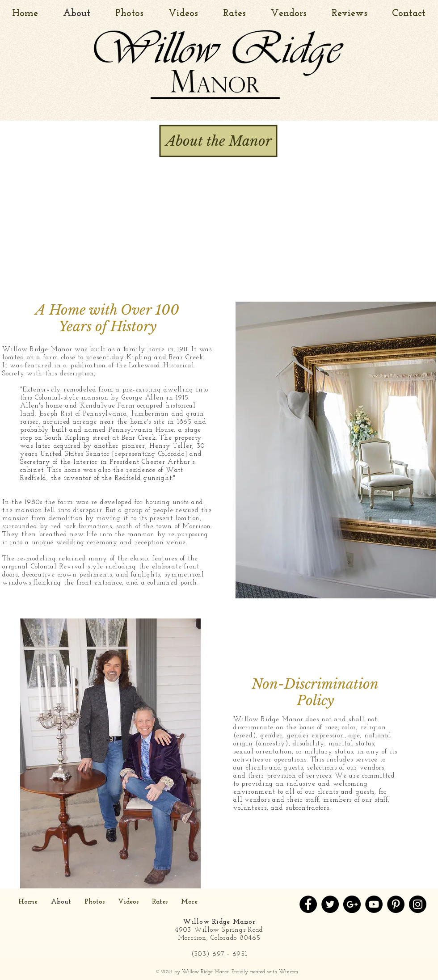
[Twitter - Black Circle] (330, 904)
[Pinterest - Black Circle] (396, 904)
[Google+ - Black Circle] (352, 904)
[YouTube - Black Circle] (374, 904)
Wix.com (288, 972)
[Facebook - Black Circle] (308, 904)
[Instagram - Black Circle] (418, 904)
